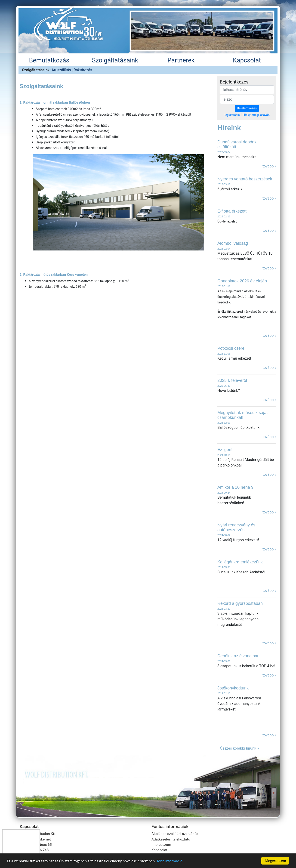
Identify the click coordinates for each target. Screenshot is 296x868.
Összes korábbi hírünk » (239, 748)
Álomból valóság (233, 243)
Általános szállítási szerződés (175, 834)
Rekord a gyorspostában (240, 603)
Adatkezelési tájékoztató (171, 839)
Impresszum (161, 845)
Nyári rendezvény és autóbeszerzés (236, 527)
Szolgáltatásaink (115, 60)
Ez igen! (225, 450)
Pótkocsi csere (231, 348)
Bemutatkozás (49, 60)
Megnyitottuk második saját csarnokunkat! (242, 415)
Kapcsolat (247, 60)
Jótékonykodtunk (233, 688)
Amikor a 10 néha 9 (235, 487)
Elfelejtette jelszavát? (256, 115)
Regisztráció (232, 115)
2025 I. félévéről (232, 380)
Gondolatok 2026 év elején (242, 281)
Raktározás (83, 70)
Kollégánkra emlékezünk (240, 562)
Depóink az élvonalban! (239, 656)
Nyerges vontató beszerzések (245, 179)
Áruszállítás (61, 70)
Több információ (170, 861)
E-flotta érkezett (232, 211)
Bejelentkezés (247, 108)
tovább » (269, 166)
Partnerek (181, 60)
